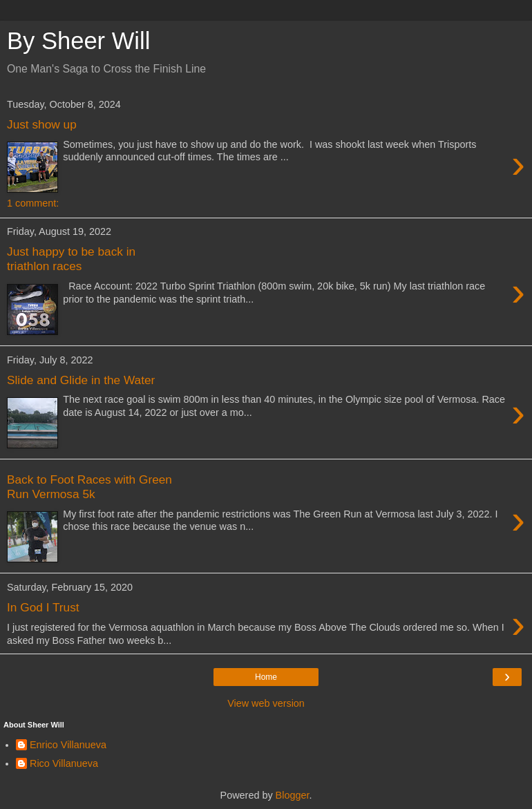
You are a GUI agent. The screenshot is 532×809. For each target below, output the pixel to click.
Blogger (293, 795)
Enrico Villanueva (68, 745)
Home (266, 677)
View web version (266, 703)
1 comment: (33, 203)
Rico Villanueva (64, 763)
